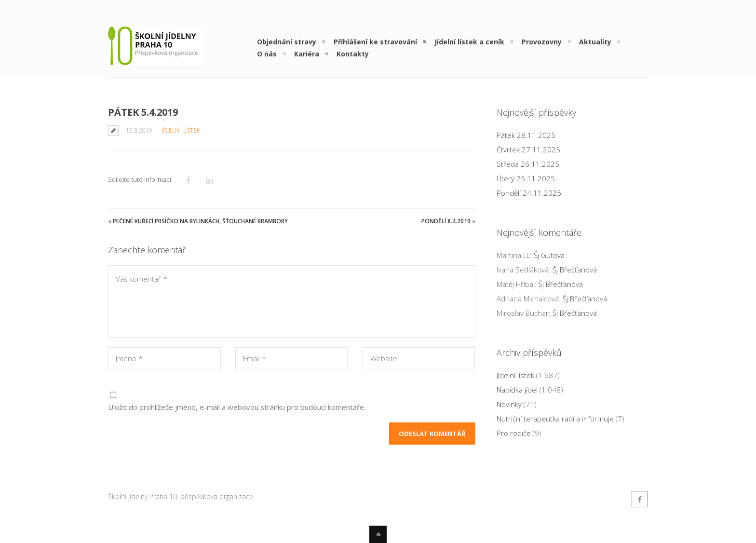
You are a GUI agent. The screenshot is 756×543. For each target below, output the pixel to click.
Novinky (509, 404)
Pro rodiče (514, 433)
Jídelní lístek (181, 130)
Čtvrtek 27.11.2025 (528, 149)
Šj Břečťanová (575, 270)
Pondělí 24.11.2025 (529, 193)
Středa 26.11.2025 (528, 164)
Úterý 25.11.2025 (526, 178)
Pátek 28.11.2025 (526, 135)
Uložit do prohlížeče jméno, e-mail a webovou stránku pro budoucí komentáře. (237, 407)
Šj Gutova (549, 255)
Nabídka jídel (517, 390)
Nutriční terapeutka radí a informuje (555, 419)
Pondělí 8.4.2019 (446, 221)
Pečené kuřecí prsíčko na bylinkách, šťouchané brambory (200, 221)
